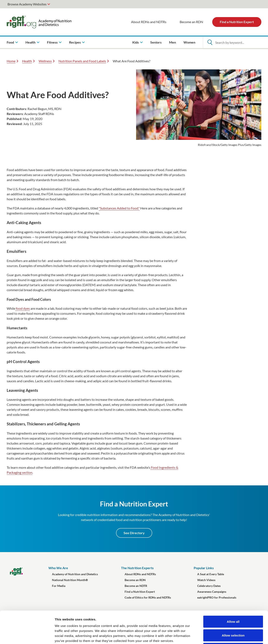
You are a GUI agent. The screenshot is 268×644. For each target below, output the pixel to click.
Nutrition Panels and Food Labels (82, 61)
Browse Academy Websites (27, 4)
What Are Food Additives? (131, 61)
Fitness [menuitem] (52, 42)
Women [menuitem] (189, 42)
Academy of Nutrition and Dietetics (75, 574)
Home (11, 61)
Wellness (45, 61)
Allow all (233, 589)
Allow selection (233, 603)
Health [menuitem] (30, 42)
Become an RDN (191, 22)
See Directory (134, 533)
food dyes (23, 308)
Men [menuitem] (173, 42)
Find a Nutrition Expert (237, 22)
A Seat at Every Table (211, 574)
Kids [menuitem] (136, 42)
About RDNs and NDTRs (149, 22)
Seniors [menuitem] (156, 42)
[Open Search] (210, 42)
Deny (233, 617)
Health (27, 61)
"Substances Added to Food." (119, 208)
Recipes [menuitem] (75, 42)
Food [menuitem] (10, 42)
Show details (219, 636)
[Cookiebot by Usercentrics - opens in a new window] (27, 636)
